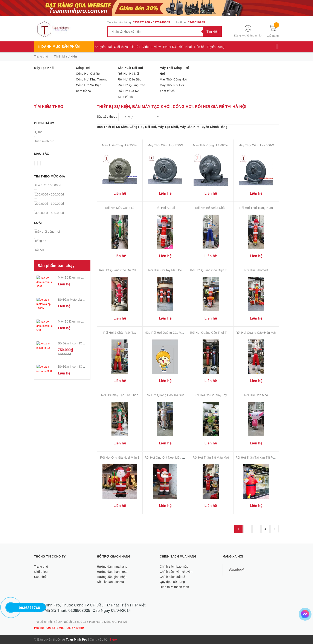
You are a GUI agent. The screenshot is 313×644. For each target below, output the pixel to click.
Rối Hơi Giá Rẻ (129, 91)
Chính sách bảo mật (174, 567)
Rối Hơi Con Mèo (256, 395)
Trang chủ (41, 567)
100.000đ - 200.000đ (50, 194)
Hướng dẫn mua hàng (112, 567)
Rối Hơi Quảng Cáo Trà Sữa (165, 395)
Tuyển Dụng (216, 47)
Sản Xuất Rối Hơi (131, 68)
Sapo (113, 639)
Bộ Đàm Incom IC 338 (73, 359)
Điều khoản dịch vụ (110, 582)
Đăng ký (239, 36)
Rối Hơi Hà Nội (128, 74)
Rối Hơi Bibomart (256, 270)
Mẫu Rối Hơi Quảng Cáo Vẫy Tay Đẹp (171, 333)
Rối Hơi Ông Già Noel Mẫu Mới (166, 458)
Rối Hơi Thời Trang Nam (256, 208)
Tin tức (135, 47)
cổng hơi (41, 241)
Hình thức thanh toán (174, 587)
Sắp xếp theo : (107, 117)
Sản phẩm (41, 577)
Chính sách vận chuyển (176, 572)
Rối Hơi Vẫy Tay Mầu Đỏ (165, 270)
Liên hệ (199, 47)
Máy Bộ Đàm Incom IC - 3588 (78, 277)
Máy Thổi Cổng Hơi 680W (211, 145)
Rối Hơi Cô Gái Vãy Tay (211, 395)
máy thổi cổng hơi (48, 232)
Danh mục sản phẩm (61, 47)
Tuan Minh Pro (76, 639)
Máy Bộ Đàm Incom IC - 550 (77, 316)
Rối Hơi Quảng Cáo (132, 85)
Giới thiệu (121, 47)
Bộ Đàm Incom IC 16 (72, 335)
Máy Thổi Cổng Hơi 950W (120, 145)
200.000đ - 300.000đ (50, 204)
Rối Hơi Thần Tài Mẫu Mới (211, 458)
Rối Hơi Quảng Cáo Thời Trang (211, 333)
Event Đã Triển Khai (177, 47)
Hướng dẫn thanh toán (113, 572)
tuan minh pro (45, 141)
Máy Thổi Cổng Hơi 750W (165, 145)
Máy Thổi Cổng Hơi (173, 79)
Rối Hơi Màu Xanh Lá (120, 208)
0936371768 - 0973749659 (151, 22)
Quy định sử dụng (172, 582)
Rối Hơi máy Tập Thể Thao (120, 395)
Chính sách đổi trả (173, 577)
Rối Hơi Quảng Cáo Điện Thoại (211, 270)
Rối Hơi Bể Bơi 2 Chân (211, 208)
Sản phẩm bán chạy (56, 266)
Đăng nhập (255, 36)
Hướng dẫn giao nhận (112, 577)
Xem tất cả (84, 91)
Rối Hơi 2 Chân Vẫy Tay (120, 333)
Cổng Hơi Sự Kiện (89, 85)
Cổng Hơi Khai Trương (92, 79)
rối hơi (40, 250)
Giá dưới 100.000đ (48, 185)
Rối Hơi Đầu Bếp (130, 79)
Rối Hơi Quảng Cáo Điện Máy (256, 333)
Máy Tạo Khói (44, 68)
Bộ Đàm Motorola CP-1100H (78, 297)
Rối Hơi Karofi (165, 208)
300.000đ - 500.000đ (50, 213)
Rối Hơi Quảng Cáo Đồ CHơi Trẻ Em (124, 270)
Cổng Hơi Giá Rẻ (88, 74)
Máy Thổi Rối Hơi (172, 85)
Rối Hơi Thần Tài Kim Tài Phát (256, 458)
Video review (152, 47)
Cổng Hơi (83, 68)
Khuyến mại (103, 47)
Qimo (39, 132)
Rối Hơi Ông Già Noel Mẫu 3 (120, 458)
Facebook (237, 570)
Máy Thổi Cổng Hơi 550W (256, 145)
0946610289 (196, 22)
